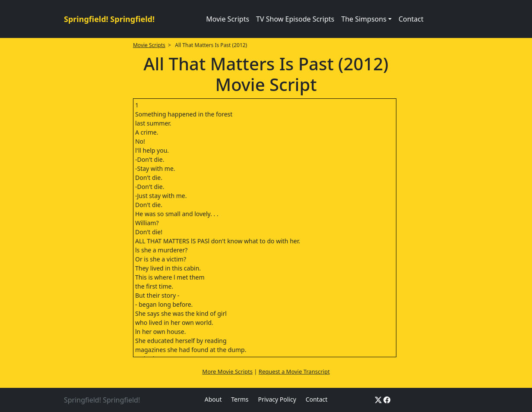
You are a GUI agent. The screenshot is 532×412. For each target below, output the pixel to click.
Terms (240, 399)
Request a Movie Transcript (294, 371)
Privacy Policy (277, 399)
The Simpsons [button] (364, 19)
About (213, 399)
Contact (411, 19)
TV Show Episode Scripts (295, 19)
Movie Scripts (228, 19)
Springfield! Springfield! (109, 19)
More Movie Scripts (227, 371)
